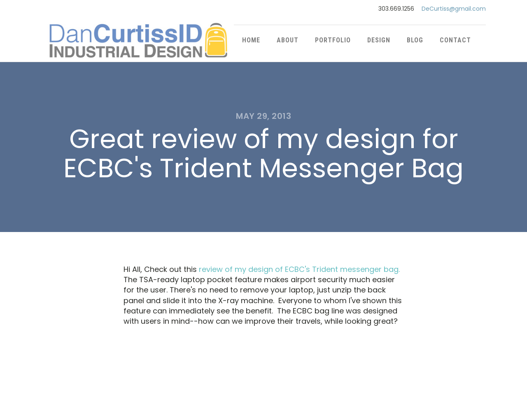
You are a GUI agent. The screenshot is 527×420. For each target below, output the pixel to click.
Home (251, 40)
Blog (415, 40)
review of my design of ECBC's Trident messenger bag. (299, 269)
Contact (455, 40)
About (288, 40)
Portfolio (333, 40)
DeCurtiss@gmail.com (454, 9)
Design (379, 40)
